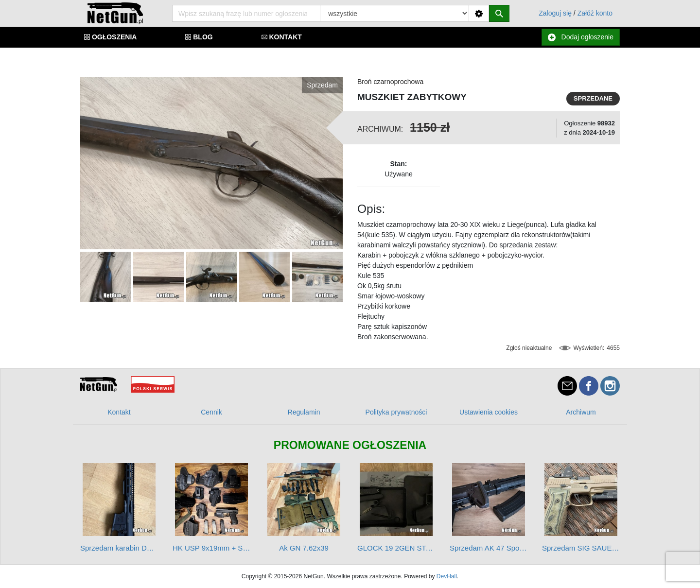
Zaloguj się (555, 13)
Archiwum (581, 412)
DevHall (447, 576)
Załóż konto (595, 13)
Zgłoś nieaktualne (529, 348)
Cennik (211, 412)
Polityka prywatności (396, 412)
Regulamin (304, 412)
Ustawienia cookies (489, 412)
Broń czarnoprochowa (390, 82)
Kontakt (119, 412)
